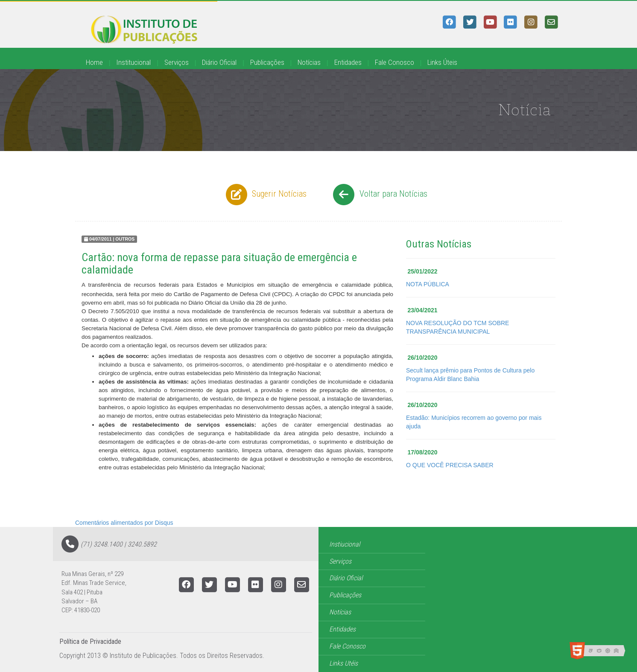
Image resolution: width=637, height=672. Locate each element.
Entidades (348, 62)
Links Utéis (343, 663)
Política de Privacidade (90, 641)
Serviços (177, 62)
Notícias (309, 62)
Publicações (267, 62)
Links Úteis (442, 62)
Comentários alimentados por (124, 523)
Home (94, 62)
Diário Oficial (219, 62)
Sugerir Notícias (265, 195)
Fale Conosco (394, 62)
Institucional (133, 62)
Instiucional (345, 544)
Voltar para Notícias (379, 195)
